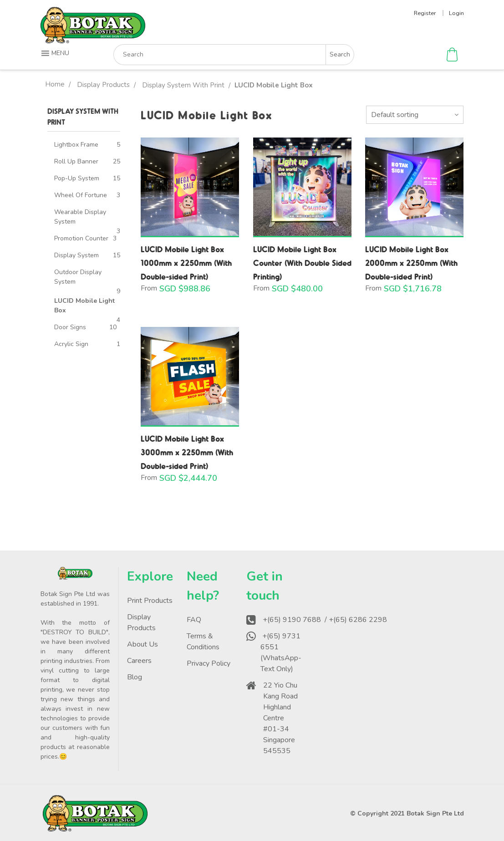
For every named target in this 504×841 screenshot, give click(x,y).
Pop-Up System (77, 178)
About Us (143, 644)
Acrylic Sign (71, 344)
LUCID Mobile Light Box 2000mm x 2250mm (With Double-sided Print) (411, 262)
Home (55, 84)
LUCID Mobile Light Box (84, 306)
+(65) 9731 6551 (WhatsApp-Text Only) (281, 652)
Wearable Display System (80, 217)
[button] (56, 53)
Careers (139, 661)
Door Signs (70, 327)
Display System (76, 255)
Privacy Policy (209, 663)
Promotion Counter (81, 238)
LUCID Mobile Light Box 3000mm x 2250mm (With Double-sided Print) (187, 452)
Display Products (103, 85)
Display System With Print (183, 85)
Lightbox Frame (76, 145)
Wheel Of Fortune (81, 195)
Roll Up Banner (76, 161)
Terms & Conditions (203, 642)
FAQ (194, 620)
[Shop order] (415, 115)
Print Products (150, 601)
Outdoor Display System (78, 277)
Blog (135, 677)
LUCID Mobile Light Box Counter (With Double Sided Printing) (302, 262)
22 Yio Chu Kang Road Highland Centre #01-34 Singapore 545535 (280, 718)
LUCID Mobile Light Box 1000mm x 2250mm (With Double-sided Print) (186, 262)
